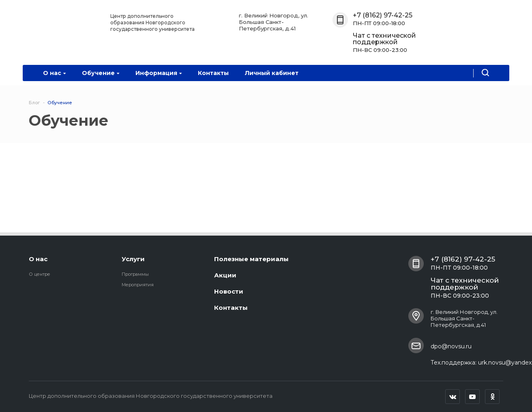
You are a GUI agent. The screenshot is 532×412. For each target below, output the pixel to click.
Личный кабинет (272, 73)
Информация (159, 73)
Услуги (133, 259)
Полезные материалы (251, 259)
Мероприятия (138, 285)
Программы (135, 274)
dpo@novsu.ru (451, 346)
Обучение (101, 73)
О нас (54, 73)
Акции (225, 275)
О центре (40, 274)
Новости (229, 291)
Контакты (213, 73)
